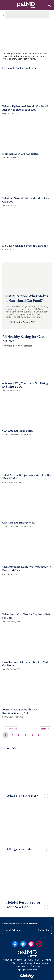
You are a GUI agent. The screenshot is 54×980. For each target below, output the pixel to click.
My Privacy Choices (22, 963)
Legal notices (22, 966)
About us (7, 960)
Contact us (34, 960)
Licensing (46, 960)
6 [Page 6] (39, 735)
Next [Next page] (45, 729)
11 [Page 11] (49, 735)
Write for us (20, 960)
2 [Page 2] (12, 735)
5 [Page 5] (32, 735)
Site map (35, 966)
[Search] (49, 5)
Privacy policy (41, 963)
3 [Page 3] (19, 735)
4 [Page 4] (25, 735)
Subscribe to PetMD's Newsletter (20, 924)
